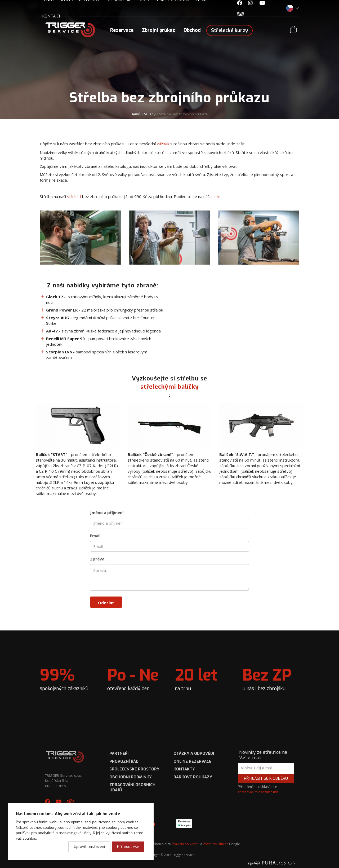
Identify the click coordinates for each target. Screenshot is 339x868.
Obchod (192, 30)
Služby (150, 114)
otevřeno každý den (133, 678)
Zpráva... (99, 559)
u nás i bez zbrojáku (267, 678)
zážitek (164, 144)
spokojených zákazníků (64, 678)
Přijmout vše (128, 847)
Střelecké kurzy (229, 30)
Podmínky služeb (216, 844)
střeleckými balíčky (170, 387)
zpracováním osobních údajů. (260, 792)
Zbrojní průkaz (159, 30)
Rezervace (122, 30)
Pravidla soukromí (186, 844)
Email (95, 536)
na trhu (196, 678)
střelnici (74, 197)
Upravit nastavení (89, 847)
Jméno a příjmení (107, 512)
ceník (215, 197)
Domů (135, 114)
